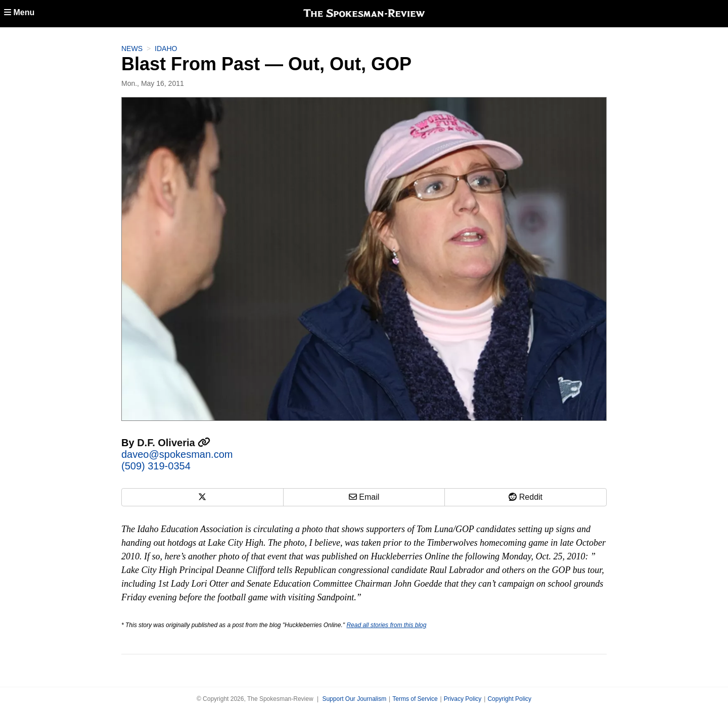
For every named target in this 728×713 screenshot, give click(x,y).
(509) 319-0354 (156, 466)
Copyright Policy (509, 699)
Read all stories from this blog (386, 625)
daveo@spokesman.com (177, 454)
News (132, 49)
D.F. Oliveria (174, 443)
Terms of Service (415, 699)
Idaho (166, 49)
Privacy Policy (463, 699)
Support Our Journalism (354, 699)
